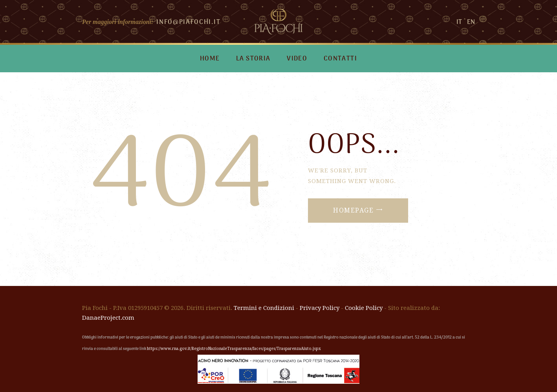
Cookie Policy (364, 308)
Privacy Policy (320, 308)
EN (471, 22)
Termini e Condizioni (264, 308)
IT (459, 22)
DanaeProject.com (108, 318)
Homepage (353, 210)
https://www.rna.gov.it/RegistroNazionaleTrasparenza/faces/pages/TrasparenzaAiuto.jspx (234, 349)
